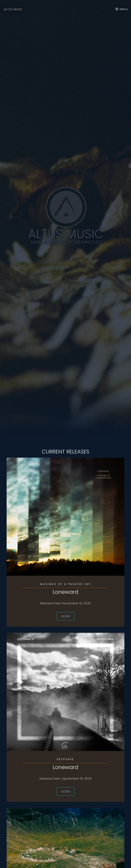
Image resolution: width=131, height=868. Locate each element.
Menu (124, 9)
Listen (66, 616)
